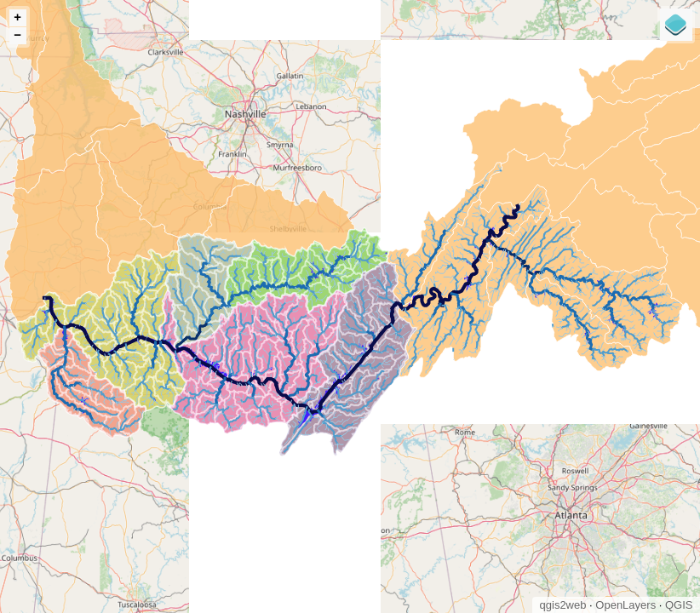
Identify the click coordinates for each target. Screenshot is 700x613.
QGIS (679, 605)
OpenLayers (625, 605)
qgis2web (563, 605)
